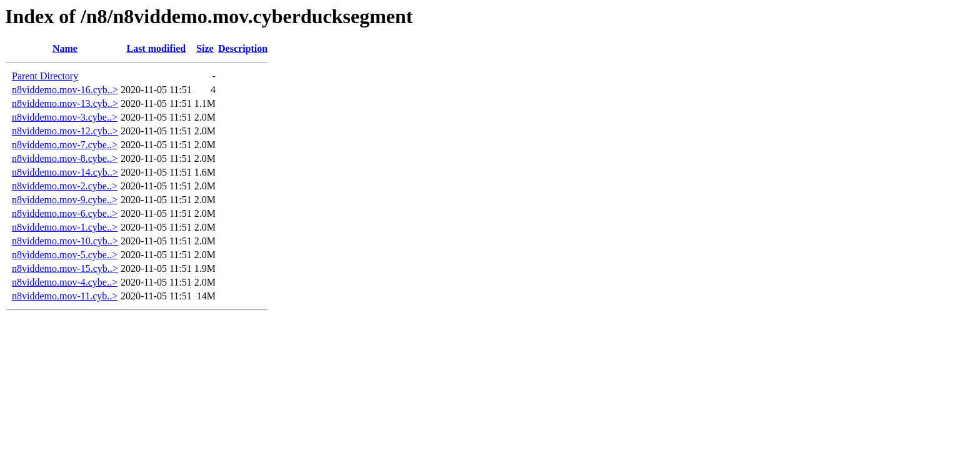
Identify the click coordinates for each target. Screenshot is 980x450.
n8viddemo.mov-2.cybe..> (65, 186)
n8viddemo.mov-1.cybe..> (65, 227)
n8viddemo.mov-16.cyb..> (65, 90)
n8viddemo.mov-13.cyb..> (65, 103)
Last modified (157, 48)
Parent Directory (45, 76)
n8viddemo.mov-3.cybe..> (65, 117)
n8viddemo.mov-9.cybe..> (65, 200)
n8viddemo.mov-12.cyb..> (65, 131)
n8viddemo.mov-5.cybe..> (65, 255)
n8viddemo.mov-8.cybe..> (65, 158)
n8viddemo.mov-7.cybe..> (65, 145)
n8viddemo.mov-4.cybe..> (65, 282)
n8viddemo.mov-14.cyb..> (65, 172)
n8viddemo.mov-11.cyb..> (65, 296)
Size (205, 48)
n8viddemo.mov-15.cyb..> (65, 268)
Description (243, 48)
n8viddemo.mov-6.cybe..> (65, 213)
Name (65, 48)
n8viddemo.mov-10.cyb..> (65, 241)
